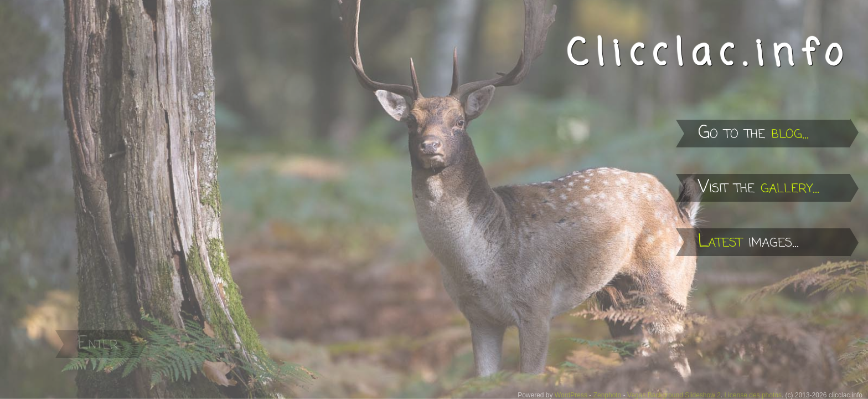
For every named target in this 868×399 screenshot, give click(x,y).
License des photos (753, 395)
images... (748, 242)
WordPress (571, 395)
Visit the (759, 188)
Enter (98, 344)
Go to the (753, 133)
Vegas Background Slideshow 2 (674, 395)
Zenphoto (608, 395)
